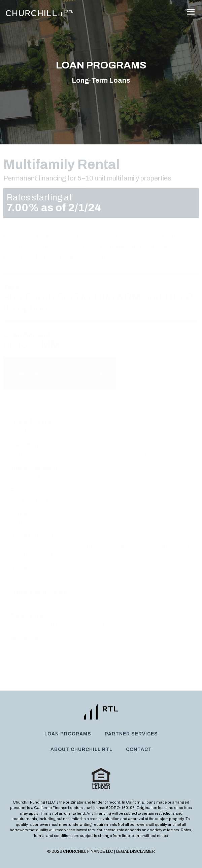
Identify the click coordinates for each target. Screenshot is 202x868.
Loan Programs (68, 734)
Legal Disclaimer (136, 851)
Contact (139, 749)
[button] (191, 12)
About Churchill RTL (81, 749)
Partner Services (131, 734)
